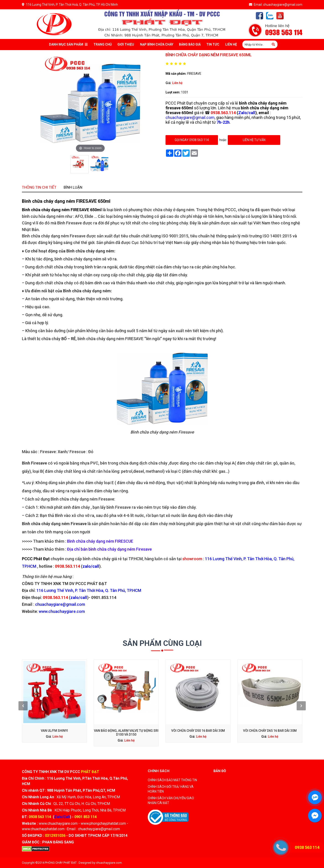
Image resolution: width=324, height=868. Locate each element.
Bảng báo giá (190, 44)
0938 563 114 (284, 33)
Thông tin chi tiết (106, 307)
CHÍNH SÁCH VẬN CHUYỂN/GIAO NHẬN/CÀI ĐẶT (171, 800)
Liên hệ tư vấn (254, 140)
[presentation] (99, 700)
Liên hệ (177, 83)
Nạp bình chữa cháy (157, 44)
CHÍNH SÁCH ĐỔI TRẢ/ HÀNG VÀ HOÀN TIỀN (171, 789)
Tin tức (213, 44)
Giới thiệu (126, 44)
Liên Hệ (231, 44)
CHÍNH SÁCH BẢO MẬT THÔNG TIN (172, 780)
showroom (176, 476)
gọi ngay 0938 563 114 (192, 140)
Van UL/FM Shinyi (114, 704)
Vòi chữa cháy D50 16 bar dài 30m (179, 704)
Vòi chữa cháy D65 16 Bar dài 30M (211, 704)
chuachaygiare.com (109, 863)
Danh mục (68, 45)
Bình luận (121, 307)
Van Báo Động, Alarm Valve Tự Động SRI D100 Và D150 (146, 705)
